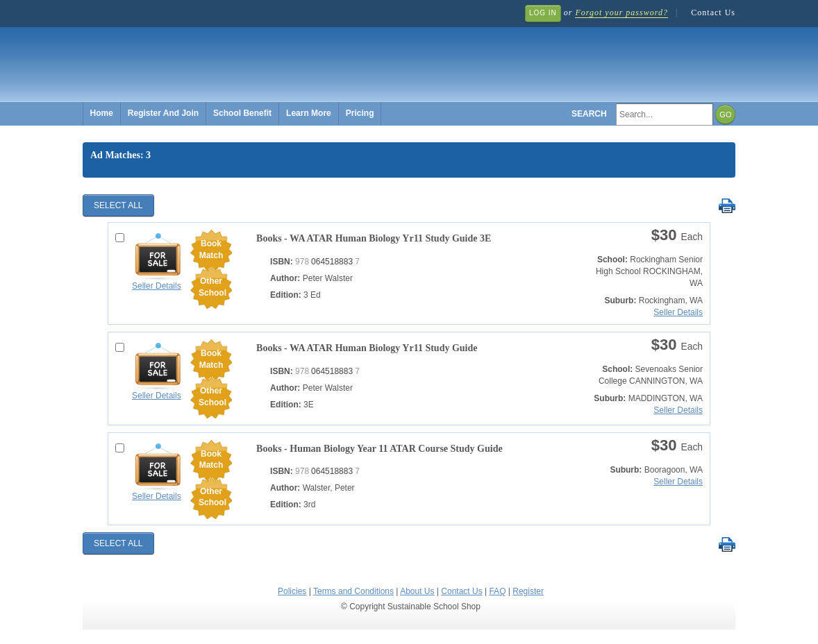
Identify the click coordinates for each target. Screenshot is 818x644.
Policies (292, 591)
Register (528, 591)
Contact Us (713, 12)
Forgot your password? (621, 12)
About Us (417, 591)
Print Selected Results (727, 206)
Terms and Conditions (353, 591)
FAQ (497, 591)
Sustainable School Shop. (291, 56)
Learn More (309, 113)
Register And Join (163, 113)
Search (589, 114)
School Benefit (242, 113)
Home (102, 113)
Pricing (360, 113)
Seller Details (157, 286)
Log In (543, 13)
